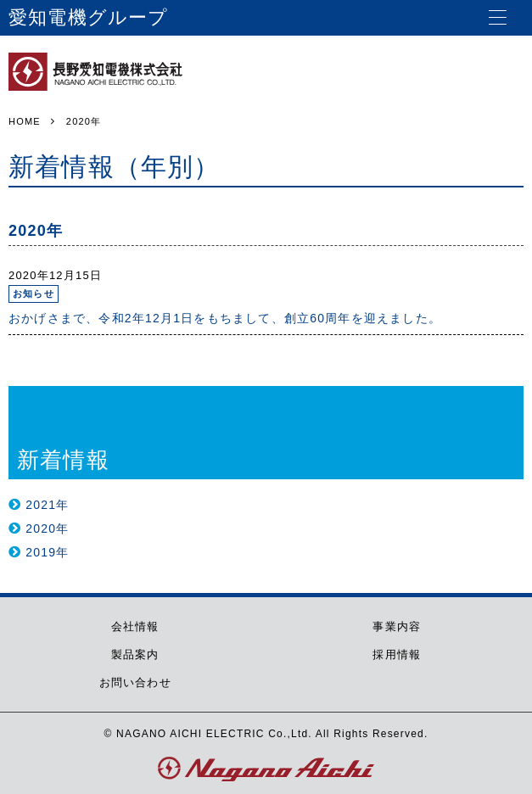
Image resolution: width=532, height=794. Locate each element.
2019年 (47, 552)
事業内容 (397, 626)
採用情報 (397, 654)
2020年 (47, 528)
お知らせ (34, 294)
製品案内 (135, 654)
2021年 (47, 505)
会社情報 (135, 626)
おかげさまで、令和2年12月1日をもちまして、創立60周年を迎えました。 (225, 318)
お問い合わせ (135, 682)
